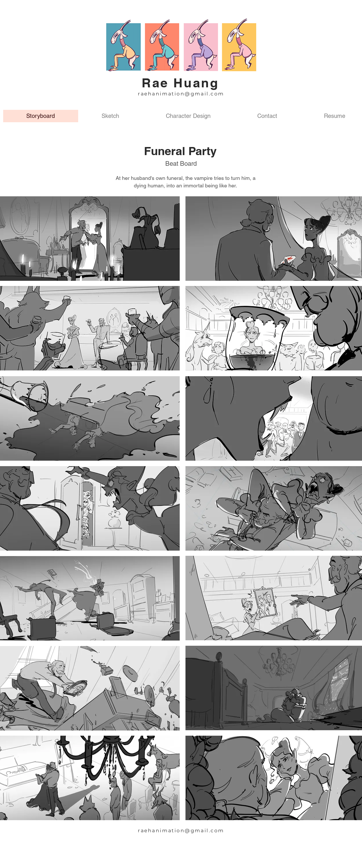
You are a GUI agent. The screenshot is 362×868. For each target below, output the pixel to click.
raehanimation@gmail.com (181, 94)
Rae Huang (180, 83)
